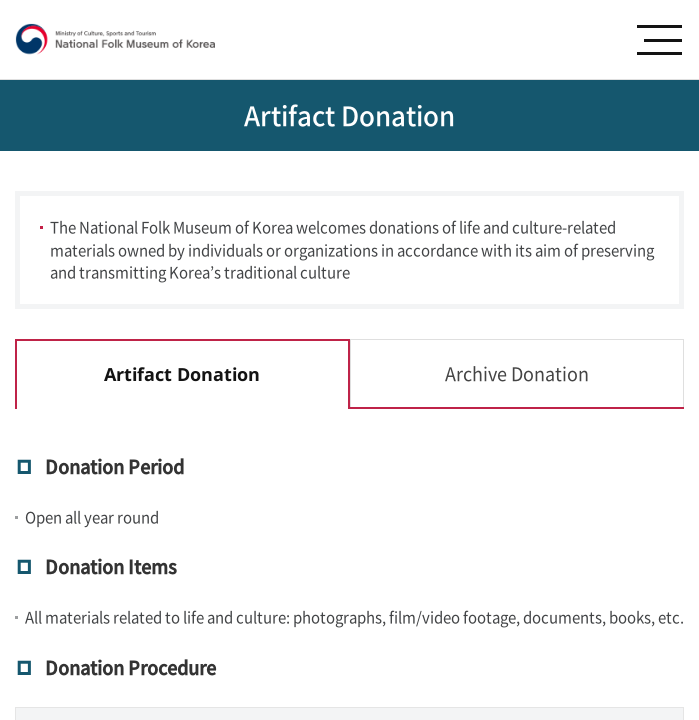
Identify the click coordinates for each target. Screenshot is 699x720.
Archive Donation (517, 373)
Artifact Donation (182, 374)
